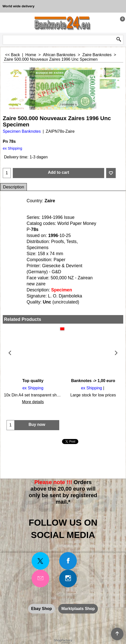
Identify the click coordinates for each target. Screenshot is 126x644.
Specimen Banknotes (22, 131)
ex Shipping (12, 148)
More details (33, 402)
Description (14, 187)
